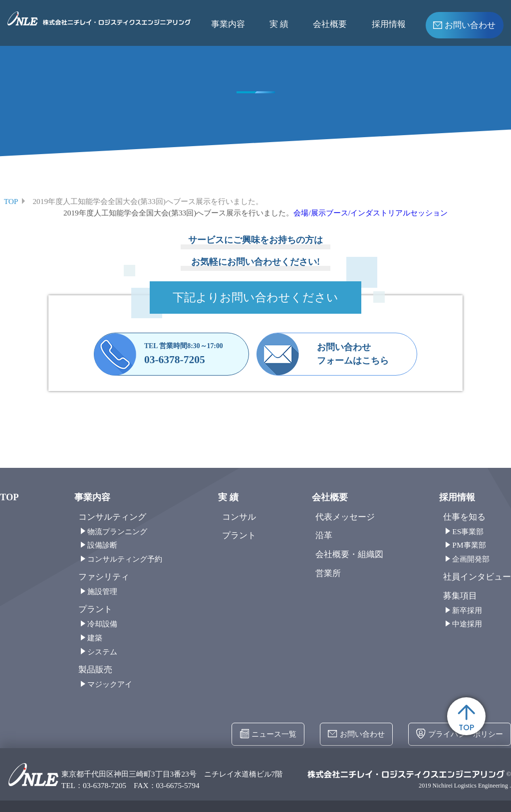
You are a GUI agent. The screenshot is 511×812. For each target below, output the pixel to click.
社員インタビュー (477, 577)
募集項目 (460, 596)
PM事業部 (469, 545)
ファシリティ (104, 577)
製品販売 (95, 670)
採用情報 (389, 24)
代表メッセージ (345, 517)
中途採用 (467, 624)
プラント (95, 609)
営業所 (328, 573)
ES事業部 (468, 531)
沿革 (324, 535)
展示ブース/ (331, 213)
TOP (466, 719)
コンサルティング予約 (125, 559)
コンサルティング (112, 517)
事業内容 (228, 24)
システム (102, 652)
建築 (95, 638)
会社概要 (330, 24)
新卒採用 (467, 610)
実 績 (279, 24)
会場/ (302, 213)
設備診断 (102, 545)
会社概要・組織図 (349, 554)
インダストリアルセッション (399, 213)
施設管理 (102, 591)
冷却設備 (102, 624)
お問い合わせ (464, 24)
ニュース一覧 (268, 734)
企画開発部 (471, 559)
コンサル (239, 517)
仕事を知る (464, 517)
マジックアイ (110, 684)
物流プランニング (117, 531)
